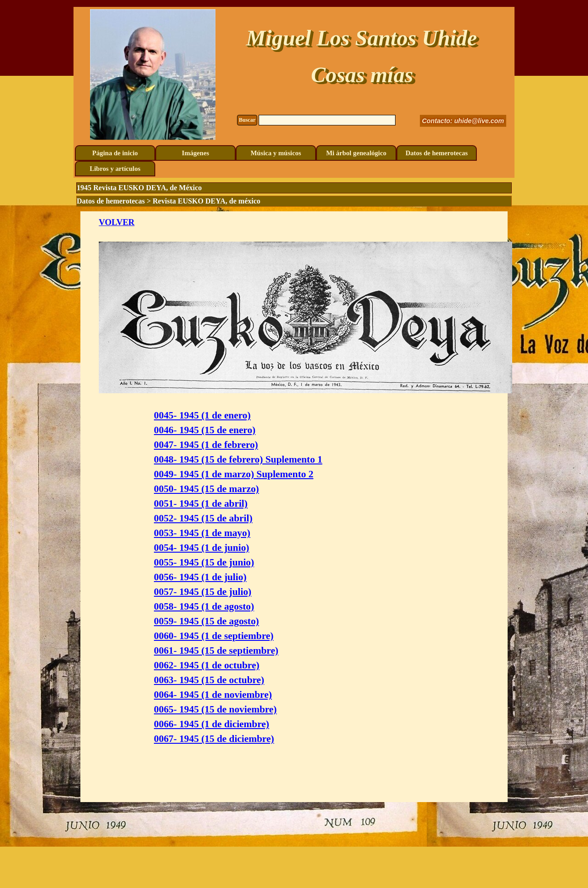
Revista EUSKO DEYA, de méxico (206, 201)
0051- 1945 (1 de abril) (201, 503)
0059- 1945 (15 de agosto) (206, 621)
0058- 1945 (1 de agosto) (204, 606)
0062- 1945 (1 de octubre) (206, 665)
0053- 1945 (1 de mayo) (202, 533)
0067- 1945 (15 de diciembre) (214, 739)
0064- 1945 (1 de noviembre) (213, 695)
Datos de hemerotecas (437, 153)
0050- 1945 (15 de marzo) (206, 489)
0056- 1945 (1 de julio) (200, 577)
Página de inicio (115, 153)
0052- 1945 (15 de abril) (203, 518)
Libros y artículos (115, 169)
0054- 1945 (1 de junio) (201, 548)
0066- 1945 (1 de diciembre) (212, 724)
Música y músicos (276, 153)
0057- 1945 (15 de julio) (203, 592)
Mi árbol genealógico (356, 153)
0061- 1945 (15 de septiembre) (216, 650)
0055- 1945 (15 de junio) (204, 562)
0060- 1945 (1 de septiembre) (214, 636)
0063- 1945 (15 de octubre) (209, 680)
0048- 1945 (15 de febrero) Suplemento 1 (238, 459)
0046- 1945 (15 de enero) (205, 430)
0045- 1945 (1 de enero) (202, 415)
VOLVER (117, 222)
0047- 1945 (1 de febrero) (206, 445)
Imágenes (195, 153)
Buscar (247, 120)
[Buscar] (327, 120)
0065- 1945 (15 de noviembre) (215, 709)
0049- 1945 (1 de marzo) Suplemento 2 (234, 474)
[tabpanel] (294, 507)
